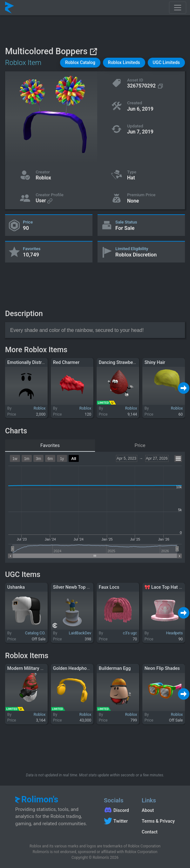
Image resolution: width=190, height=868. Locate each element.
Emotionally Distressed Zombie (39, 362)
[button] (80, 63)
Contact (150, 832)
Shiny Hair (155, 362)
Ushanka (16, 587)
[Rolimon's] (10, 8)
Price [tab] (140, 445)
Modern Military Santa (30, 668)
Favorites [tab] (50, 445)
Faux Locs (109, 587)
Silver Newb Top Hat (74, 587)
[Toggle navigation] (178, 8)
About (148, 810)
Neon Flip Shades (162, 668)
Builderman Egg (115, 668)
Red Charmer (66, 362)
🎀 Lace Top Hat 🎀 (165, 587)
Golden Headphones (74, 668)
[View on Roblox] (93, 52)
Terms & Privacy (158, 821)
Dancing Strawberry (119, 362)
